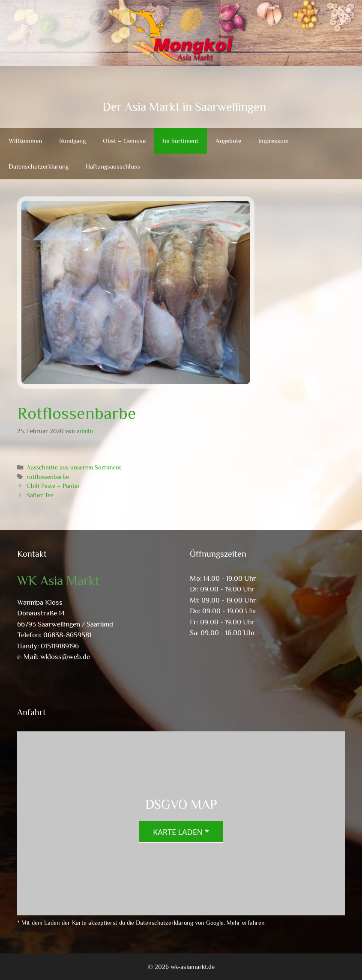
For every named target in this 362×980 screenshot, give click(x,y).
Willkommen (25, 141)
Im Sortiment (181, 141)
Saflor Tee (40, 495)
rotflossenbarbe (48, 477)
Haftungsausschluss (113, 166)
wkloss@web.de (65, 657)
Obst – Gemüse (124, 141)
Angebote (228, 141)
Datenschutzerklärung (39, 166)
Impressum (274, 141)
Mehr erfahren (246, 923)
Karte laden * (181, 832)
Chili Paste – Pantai (53, 486)
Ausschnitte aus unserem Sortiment (74, 467)
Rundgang (72, 141)
